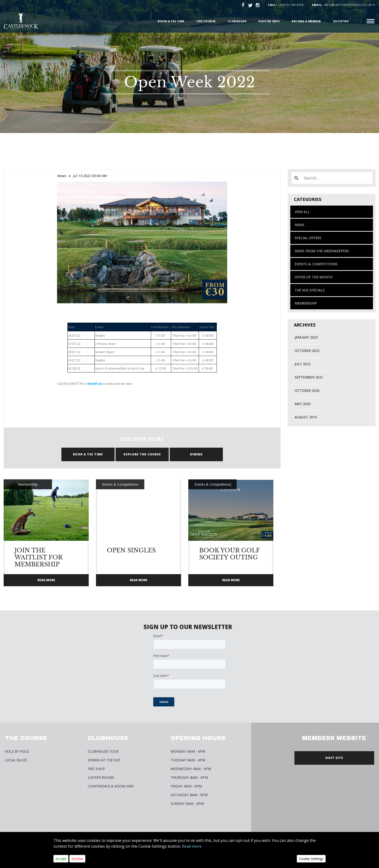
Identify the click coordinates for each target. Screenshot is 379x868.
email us (95, 383)
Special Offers (308, 238)
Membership (306, 303)
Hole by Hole (17, 751)
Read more (192, 846)
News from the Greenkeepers (322, 251)
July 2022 (303, 364)
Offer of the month (313, 277)
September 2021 (309, 377)
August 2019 (306, 417)
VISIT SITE (334, 758)
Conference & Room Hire (111, 786)
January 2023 (306, 337)
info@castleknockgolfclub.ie (344, 5)
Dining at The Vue (104, 760)
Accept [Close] (61, 859)
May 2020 (303, 404)
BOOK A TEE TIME (88, 454)
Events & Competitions (316, 264)
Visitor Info (269, 21)
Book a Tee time (171, 21)
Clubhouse (237, 21)
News (299, 225)
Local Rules (16, 760)
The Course (206, 21)
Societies (341, 21)
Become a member (306, 21)
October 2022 (307, 351)
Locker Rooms (101, 777)
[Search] (337, 178)
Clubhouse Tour (103, 751)
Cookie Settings (311, 859)
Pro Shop (96, 769)
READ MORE (46, 580)
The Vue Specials (310, 290)
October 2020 (307, 390)
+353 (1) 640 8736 (291, 5)
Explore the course (142, 454)
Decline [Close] (77, 859)
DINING (196, 454)
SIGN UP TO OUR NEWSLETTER (188, 627)
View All (302, 212)
